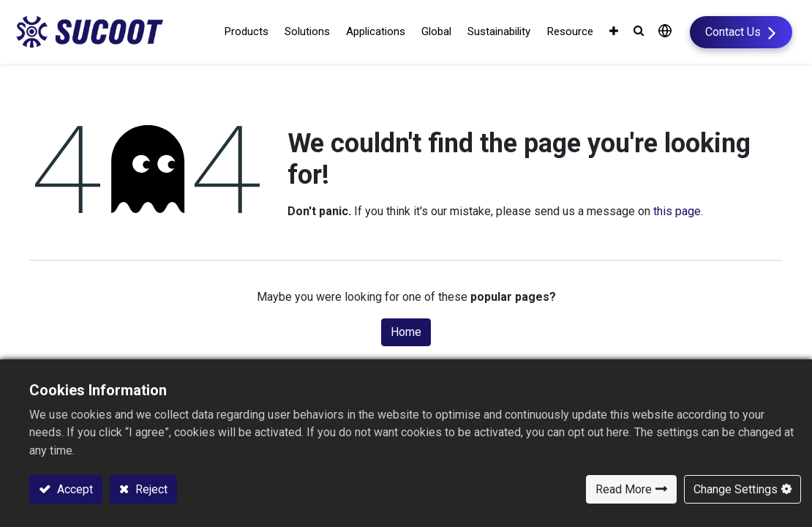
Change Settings (736, 489)
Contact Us (720, 32)
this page (677, 213)
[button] (619, 33)
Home (406, 333)
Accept (74, 489)
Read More (624, 489)
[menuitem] (432, 33)
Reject (150, 489)
